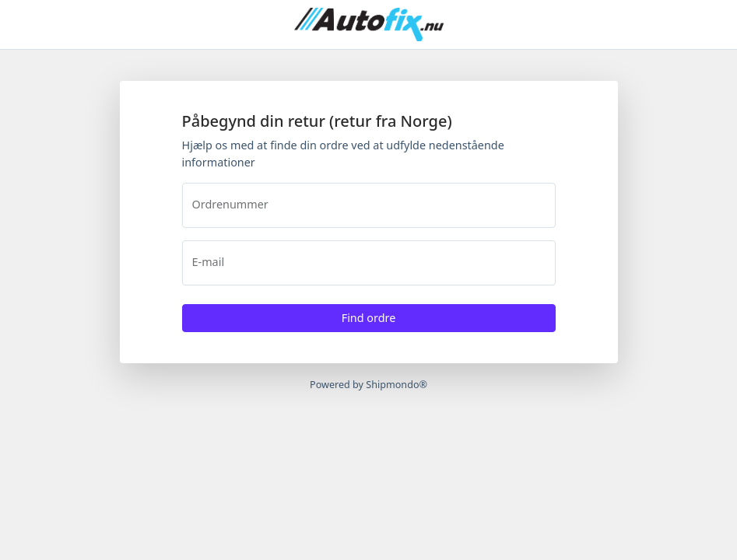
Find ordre (369, 318)
